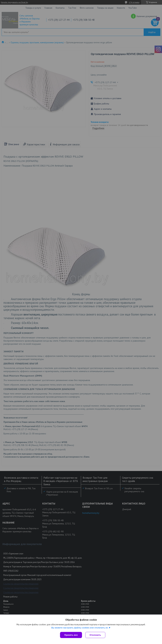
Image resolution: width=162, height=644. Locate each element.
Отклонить (95, 635)
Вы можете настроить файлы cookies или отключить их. (80, 628)
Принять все (71, 635)
